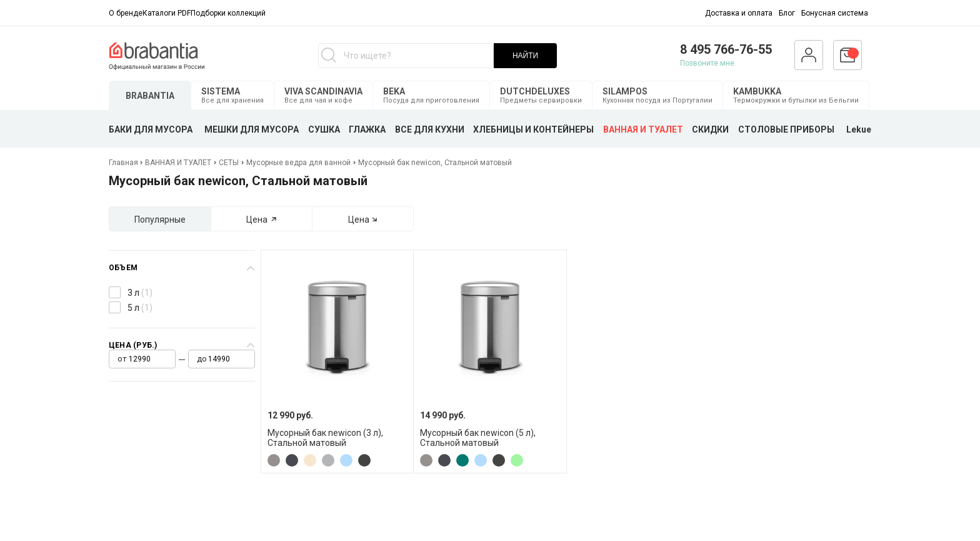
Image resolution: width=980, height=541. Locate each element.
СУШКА (324, 129)
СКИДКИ (710, 129)
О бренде (126, 13)
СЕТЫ (229, 163)
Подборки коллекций (228, 13)
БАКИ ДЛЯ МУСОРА (151, 129)
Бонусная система (835, 13)
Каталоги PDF (167, 13)
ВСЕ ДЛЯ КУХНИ (430, 129)
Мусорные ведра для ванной (298, 163)
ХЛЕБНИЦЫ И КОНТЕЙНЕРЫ (533, 129)
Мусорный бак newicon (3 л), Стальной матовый (325, 438)
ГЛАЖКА (367, 129)
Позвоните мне (707, 63)
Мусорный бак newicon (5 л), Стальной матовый (478, 438)
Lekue (859, 129)
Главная (124, 163)
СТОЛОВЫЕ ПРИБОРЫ (786, 129)
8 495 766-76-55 (726, 49)
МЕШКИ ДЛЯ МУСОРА (252, 129)
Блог (787, 13)
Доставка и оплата (739, 13)
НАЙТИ (525, 56)
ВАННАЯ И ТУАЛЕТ (643, 129)
